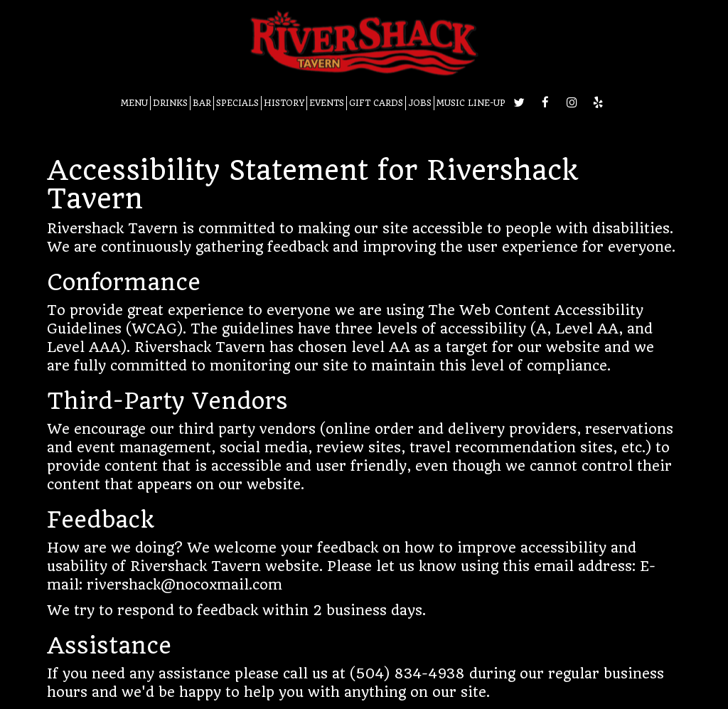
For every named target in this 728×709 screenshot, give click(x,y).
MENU (134, 103)
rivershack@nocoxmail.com (184, 585)
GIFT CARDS (376, 103)
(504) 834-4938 (407, 674)
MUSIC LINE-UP (471, 103)
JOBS (420, 103)
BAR (202, 103)
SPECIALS (237, 103)
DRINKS (170, 103)
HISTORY (284, 103)
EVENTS (327, 103)
